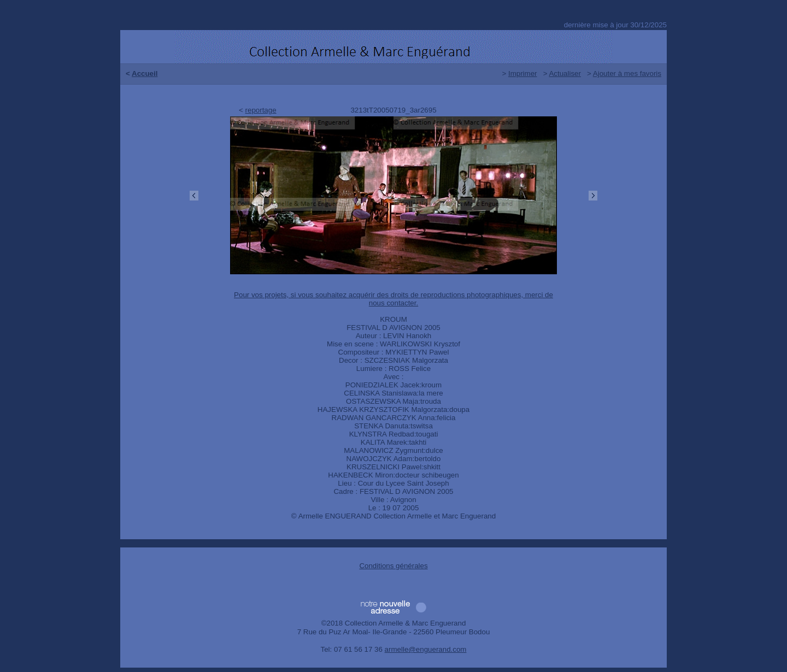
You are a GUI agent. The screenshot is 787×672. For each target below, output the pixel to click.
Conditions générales (393, 566)
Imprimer (523, 73)
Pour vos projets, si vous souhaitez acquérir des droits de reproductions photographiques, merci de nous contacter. (393, 299)
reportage (261, 110)
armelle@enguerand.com (426, 649)
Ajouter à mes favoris (627, 73)
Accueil (145, 73)
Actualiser (565, 73)
